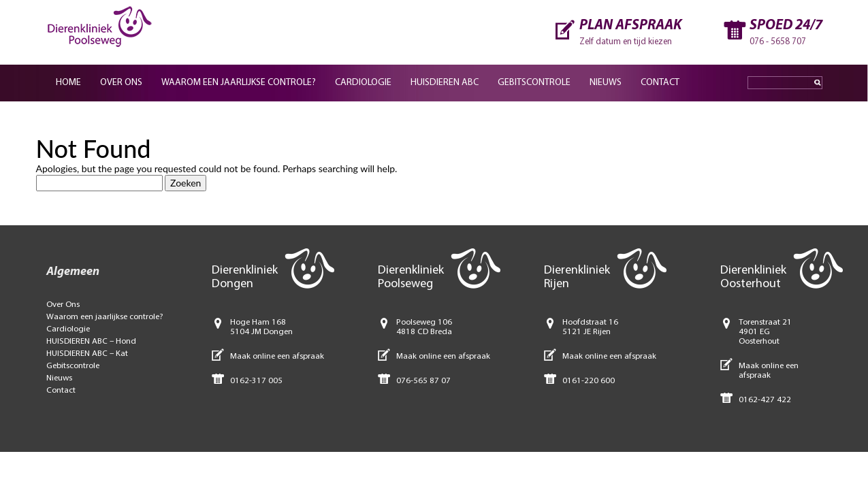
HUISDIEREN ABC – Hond (91, 341)
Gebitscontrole (534, 83)
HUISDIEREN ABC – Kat (87, 354)
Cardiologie (363, 83)
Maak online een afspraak (277, 356)
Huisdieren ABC (445, 83)
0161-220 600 (589, 381)
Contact (660, 83)
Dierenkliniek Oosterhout (753, 277)
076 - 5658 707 (778, 42)
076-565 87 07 (423, 381)
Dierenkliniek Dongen (245, 277)
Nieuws (606, 83)
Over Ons (63, 305)
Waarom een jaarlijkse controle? (239, 83)
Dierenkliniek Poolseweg (411, 277)
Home (68, 83)
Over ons (121, 83)
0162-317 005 (256, 381)
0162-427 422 (765, 400)
